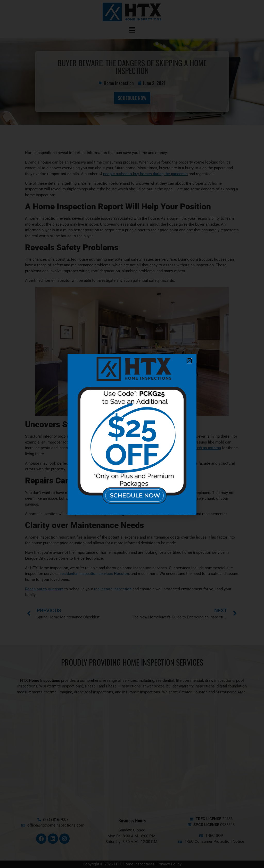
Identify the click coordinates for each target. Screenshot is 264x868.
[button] (189, 361)
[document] (132, 434)
